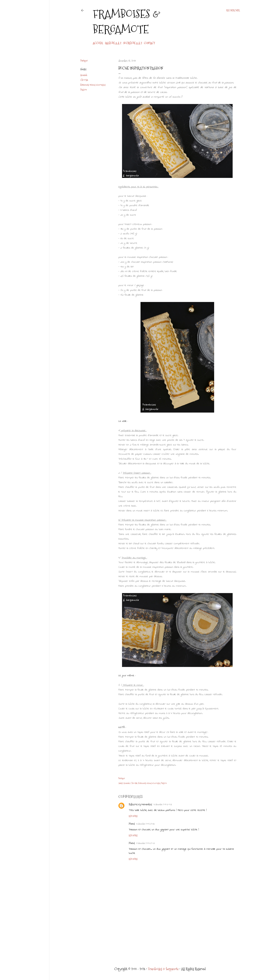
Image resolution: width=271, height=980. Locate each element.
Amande (84, 75)
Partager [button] (84, 61)
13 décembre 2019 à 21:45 (145, 824)
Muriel (132, 824)
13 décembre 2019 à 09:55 (163, 805)
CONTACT (149, 43)
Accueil (98, 43)
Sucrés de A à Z (133, 43)
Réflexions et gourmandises (140, 804)
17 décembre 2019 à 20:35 (145, 843)
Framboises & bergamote (127, 22)
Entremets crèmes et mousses (93, 85)
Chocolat (84, 80)
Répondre (133, 816)
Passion (84, 90)
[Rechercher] (233, 10)
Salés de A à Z (113, 43)
